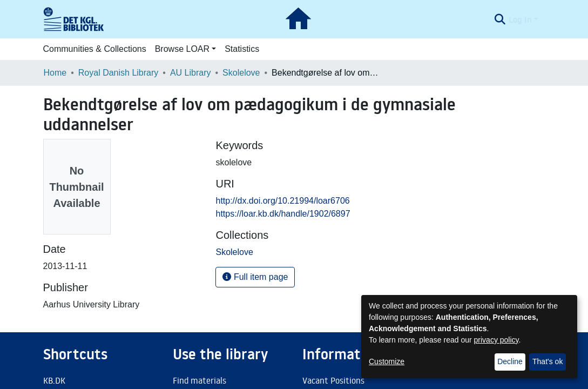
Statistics (242, 49)
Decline (510, 361)
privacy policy (496, 340)
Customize (387, 361)
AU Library (191, 73)
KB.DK (54, 380)
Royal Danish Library (119, 73)
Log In (520, 19)
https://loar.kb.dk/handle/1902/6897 (283, 214)
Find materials (200, 380)
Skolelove (241, 73)
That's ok (548, 361)
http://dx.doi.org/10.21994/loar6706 (282, 201)
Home (55, 73)
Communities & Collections (95, 49)
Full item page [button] (255, 277)
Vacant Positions (333, 380)
